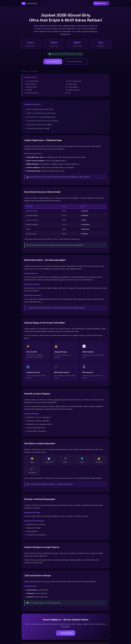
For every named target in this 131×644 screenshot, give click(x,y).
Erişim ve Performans (75, 81)
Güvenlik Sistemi (32, 87)
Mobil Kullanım (31, 84)
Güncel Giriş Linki (53, 62)
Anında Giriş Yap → (101, 3)
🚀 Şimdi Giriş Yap (65, 633)
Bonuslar (29, 90)
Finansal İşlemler (73, 87)
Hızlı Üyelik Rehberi (33, 81)
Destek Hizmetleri (32, 93)
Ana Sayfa (25, 71)
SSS (69, 93)
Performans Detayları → (76, 62)
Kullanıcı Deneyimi (74, 90)
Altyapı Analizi (72, 84)
